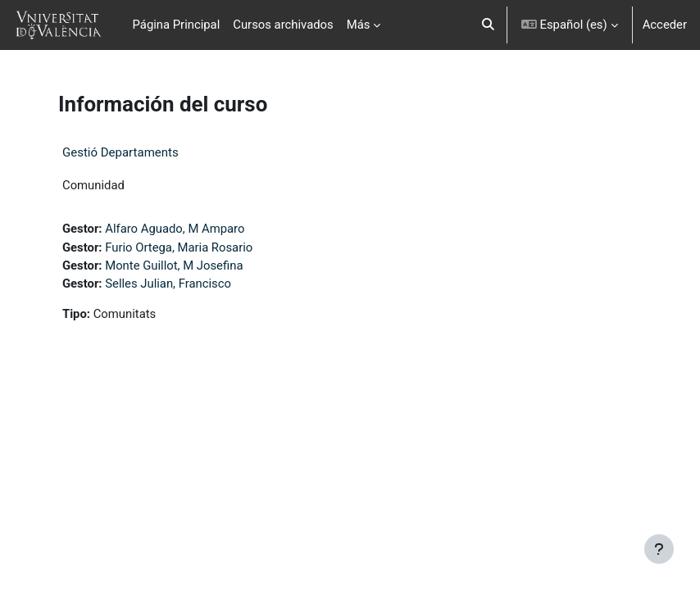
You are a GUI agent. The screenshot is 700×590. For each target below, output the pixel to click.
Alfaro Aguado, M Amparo (175, 229)
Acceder (665, 25)
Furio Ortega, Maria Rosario (179, 247)
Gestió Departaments (120, 152)
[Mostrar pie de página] (659, 549)
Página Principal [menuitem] (177, 25)
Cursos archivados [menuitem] (283, 25)
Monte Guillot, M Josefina (174, 265)
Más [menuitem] (359, 25)
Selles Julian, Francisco (168, 284)
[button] (488, 25)
